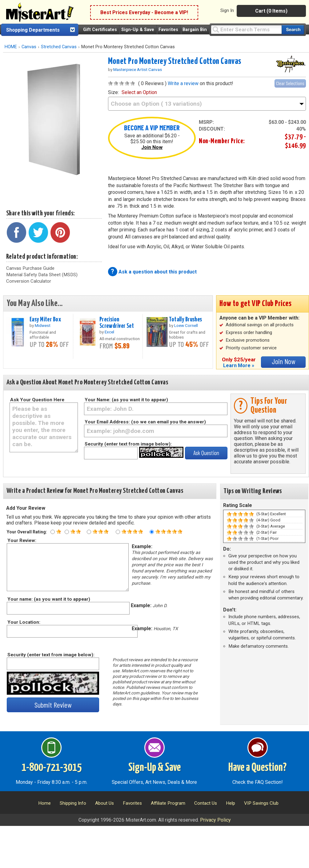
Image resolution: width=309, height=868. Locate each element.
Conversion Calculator (29, 281)
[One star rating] (53, 532)
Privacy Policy (215, 820)
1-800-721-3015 (52, 768)
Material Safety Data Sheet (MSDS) (42, 275)
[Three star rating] (89, 532)
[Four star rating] (118, 532)
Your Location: (24, 622)
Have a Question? (257, 768)
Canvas (29, 47)
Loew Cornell (186, 325)
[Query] (246, 29)
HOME (11, 47)
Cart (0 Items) (271, 11)
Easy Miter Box (45, 320)
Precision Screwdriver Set (117, 323)
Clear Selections (290, 83)
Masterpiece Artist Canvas (138, 69)
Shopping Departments (33, 30)
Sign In (227, 10)
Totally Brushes (185, 320)
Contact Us (206, 803)
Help (231, 803)
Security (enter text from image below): (128, 444)
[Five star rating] (152, 532)
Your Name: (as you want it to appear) (126, 400)
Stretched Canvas (59, 47)
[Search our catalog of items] (293, 30)
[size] (207, 104)
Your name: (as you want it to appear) (48, 599)
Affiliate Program (168, 803)
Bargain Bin (195, 30)
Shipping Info (73, 803)
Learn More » (239, 365)
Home (44, 803)
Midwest (43, 325)
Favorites (168, 30)
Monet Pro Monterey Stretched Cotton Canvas (175, 61)
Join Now (152, 147)
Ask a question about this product (158, 272)
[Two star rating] (67, 532)
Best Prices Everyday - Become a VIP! (144, 12)
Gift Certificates (100, 30)
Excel (109, 332)
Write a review (183, 83)
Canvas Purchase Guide (30, 268)
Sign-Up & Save (138, 30)
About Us (104, 803)
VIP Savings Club (261, 803)
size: (132, 92)
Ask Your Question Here (37, 400)
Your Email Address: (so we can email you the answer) (145, 422)
